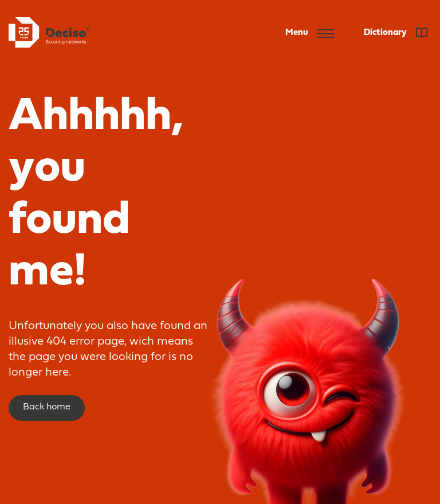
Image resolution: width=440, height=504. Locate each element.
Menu (310, 33)
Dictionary (396, 33)
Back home (47, 407)
